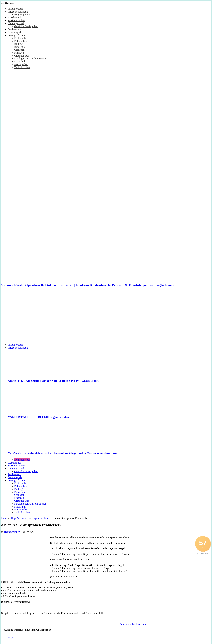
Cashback (19, 50)
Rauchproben (21, 64)
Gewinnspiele (15, 32)
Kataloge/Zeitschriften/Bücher (30, 59)
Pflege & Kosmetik (18, 12)
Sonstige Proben (16, 35)
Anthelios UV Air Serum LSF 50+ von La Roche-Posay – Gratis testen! (54, 381)
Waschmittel (14, 18)
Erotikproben (21, 38)
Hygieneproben (22, 15)
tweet (11, 638)
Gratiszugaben (22, 56)
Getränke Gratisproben (26, 26)
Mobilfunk (20, 61)
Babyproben (21, 41)
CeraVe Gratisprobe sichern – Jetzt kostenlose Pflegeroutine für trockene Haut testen (63, 453)
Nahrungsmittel (16, 23)
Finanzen (19, 53)
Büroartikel (20, 47)
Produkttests (14, 29)
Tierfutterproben (16, 20)
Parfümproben (15, 9)
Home (4, 518)
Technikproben (22, 67)
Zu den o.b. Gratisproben (133, 624)
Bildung (19, 44)
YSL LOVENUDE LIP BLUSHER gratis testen (38, 417)
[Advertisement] (106, 318)
